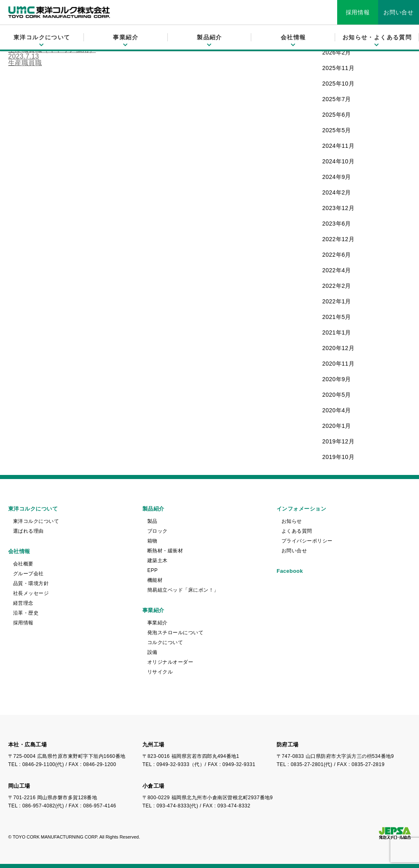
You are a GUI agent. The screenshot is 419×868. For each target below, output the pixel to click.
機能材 (155, 580)
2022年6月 (337, 255)
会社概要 (23, 564)
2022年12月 (339, 239)
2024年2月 (337, 192)
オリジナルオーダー (170, 662)
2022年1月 (337, 301)
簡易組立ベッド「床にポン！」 (183, 590)
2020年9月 (337, 379)
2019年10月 (339, 457)
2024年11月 (339, 146)
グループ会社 (28, 574)
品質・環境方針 (31, 583)
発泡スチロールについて (175, 633)
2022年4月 (337, 270)
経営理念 (23, 603)
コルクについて (165, 642)
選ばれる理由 (28, 531)
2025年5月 (337, 130)
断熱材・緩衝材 (165, 551)
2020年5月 (337, 395)
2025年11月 (339, 68)
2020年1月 (337, 426)
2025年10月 (339, 84)
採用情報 (358, 12)
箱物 (152, 541)
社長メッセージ (31, 593)
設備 (152, 652)
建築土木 (158, 561)
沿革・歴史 (26, 613)
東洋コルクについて (36, 521)
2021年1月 (337, 332)
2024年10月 (339, 161)
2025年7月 (337, 99)
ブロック (158, 531)
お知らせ (292, 521)
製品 (152, 521)
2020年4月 (337, 410)
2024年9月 (337, 177)
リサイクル (160, 672)
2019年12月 (339, 441)
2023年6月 (337, 224)
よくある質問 (297, 531)
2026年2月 (337, 52)
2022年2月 (337, 286)
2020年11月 (339, 364)
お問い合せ (399, 12)
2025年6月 (337, 115)
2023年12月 (339, 208)
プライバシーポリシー (307, 541)
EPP (152, 570)
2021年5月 (337, 317)
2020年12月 (339, 348)
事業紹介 (158, 623)
